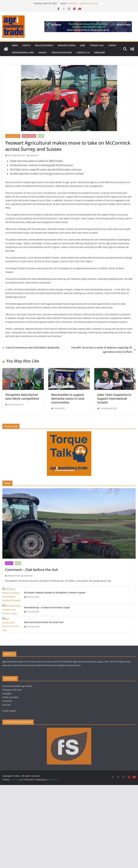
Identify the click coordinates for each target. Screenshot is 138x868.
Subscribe (100, 52)
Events (112, 45)
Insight (43, 52)
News (15, 45)
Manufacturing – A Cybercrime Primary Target (47, 607)
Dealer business (44, 45)
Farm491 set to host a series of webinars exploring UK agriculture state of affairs (104, 350)
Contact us (83, 52)
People (26, 45)
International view (23, 52)
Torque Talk (97, 45)
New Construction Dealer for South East (44, 622)
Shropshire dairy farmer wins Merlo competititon (22, 397)
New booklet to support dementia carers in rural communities (68, 399)
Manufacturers (67, 45)
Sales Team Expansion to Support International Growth (114, 399)
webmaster (34, 155)
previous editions (62, 52)
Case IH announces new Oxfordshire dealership (31, 348)
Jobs (83, 45)
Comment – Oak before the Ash (83, 3)
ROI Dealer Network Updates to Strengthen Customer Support (55, 593)
